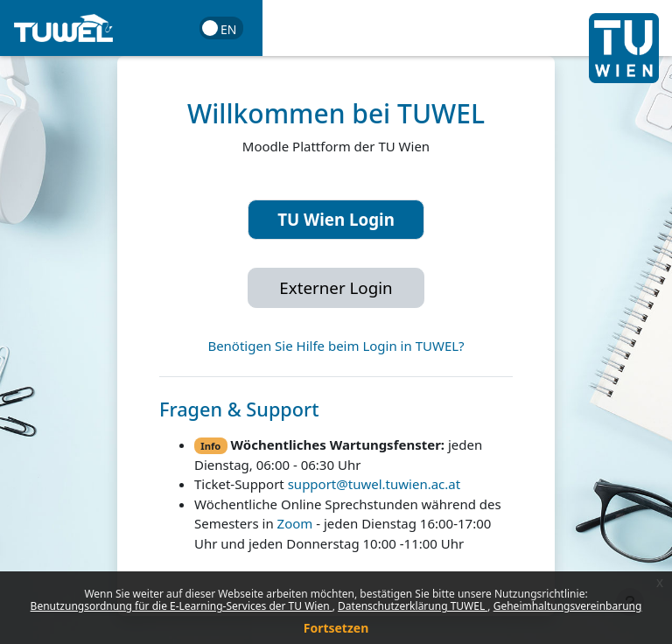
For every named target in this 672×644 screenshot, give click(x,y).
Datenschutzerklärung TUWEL (413, 606)
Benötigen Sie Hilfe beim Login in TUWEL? (336, 346)
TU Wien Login (336, 219)
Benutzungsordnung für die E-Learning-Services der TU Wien (182, 606)
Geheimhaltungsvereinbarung (568, 606)
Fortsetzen (336, 628)
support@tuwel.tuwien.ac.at (374, 484)
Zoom (295, 523)
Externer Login (336, 287)
